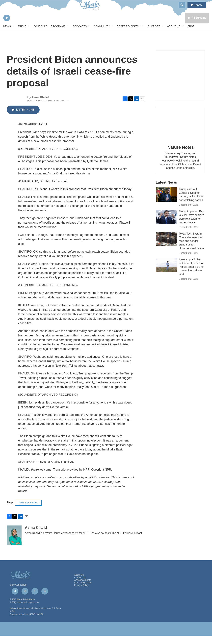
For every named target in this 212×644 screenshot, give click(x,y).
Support (154, 35)
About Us (174, 35)
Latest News (166, 191)
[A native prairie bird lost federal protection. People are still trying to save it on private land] (166, 273)
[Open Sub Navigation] (13, 35)
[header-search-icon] (184, 9)
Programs (58, 35)
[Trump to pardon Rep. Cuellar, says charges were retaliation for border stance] (166, 225)
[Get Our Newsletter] (181, 83)
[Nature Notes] (181, 132)
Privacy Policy (81, 594)
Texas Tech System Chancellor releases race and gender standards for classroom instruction (191, 249)
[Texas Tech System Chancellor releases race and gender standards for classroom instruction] (166, 247)
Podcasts (80, 35)
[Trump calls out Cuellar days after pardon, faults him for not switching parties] (166, 203)
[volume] (16, 26)
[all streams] (197, 26)
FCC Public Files (83, 591)
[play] (7, 26)
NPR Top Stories (28, 511)
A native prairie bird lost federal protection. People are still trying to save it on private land (192, 275)
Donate (200, 9)
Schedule (40, 35)
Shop (191, 35)
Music (22, 35)
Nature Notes (180, 156)
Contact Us (80, 586)
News (7, 35)
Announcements (83, 588)
